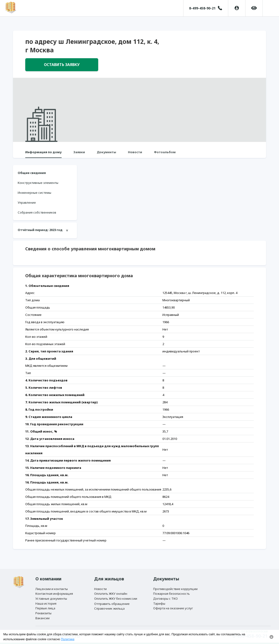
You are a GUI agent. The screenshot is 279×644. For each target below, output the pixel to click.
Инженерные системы (34, 195)
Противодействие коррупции (175, 584)
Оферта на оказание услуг (173, 607)
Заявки (79, 154)
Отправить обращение (112, 601)
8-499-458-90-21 (201, 8)
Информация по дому (43, 154)
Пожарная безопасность (171, 590)
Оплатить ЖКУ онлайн (111, 590)
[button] (270, 8)
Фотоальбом (165, 154)
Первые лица (45, 607)
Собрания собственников (37, 215)
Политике (68, 639)
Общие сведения (32, 175)
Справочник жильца (109, 607)
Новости (135, 154)
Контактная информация (54, 590)
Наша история (46, 601)
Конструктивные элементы (38, 185)
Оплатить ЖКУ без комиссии (116, 595)
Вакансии (42, 618)
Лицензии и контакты (52, 584)
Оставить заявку (62, 66)
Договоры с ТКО (165, 595)
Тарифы (159, 601)
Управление (27, 205)
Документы (106, 154)
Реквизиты (43, 612)
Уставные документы (51, 595)
